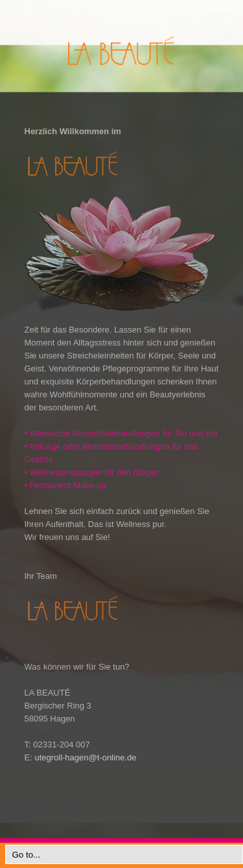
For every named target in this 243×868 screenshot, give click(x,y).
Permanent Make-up (65, 485)
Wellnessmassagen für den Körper (92, 472)
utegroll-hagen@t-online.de (85, 757)
